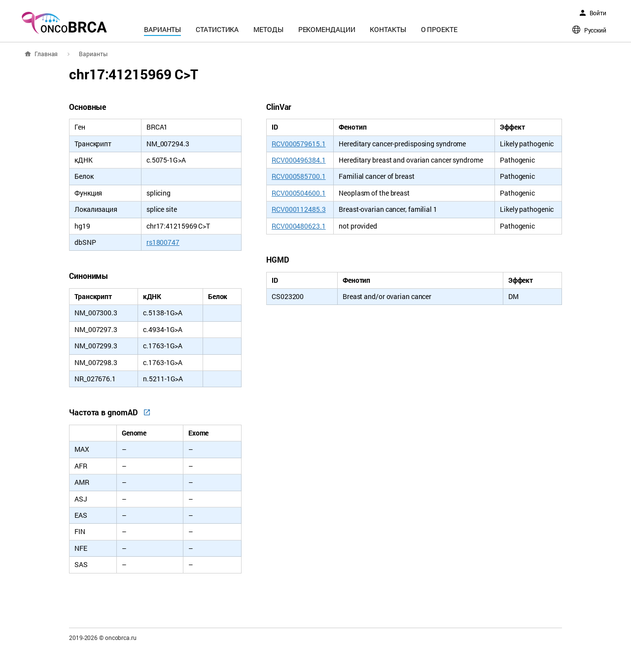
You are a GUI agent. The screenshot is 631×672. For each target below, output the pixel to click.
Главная (46, 54)
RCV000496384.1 (299, 160)
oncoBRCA (64, 23)
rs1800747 (163, 242)
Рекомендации (327, 29)
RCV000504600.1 (299, 193)
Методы (268, 29)
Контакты (388, 29)
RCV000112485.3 (299, 209)
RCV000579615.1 (299, 144)
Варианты (162, 29)
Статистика (217, 29)
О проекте (439, 29)
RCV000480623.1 (299, 226)
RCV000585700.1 (299, 176)
